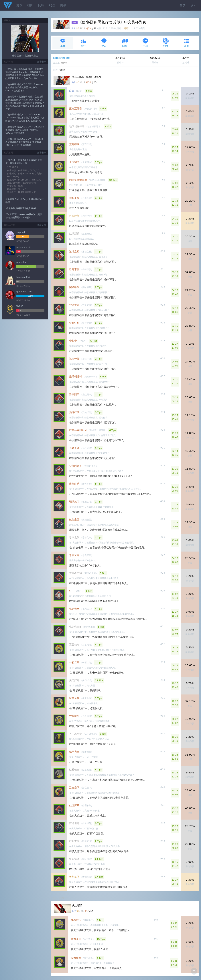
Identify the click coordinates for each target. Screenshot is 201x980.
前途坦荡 (74, 823)
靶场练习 (74, 502)
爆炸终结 (74, 484)
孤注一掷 (74, 359)
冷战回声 (74, 394)
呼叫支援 (74, 841)
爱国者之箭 (76, 573)
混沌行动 (74, 412)
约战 (52, 5)
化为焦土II (75, 627)
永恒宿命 (74, 162)
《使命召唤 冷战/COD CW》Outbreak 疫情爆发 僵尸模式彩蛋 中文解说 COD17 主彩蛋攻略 (25, 130)
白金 (72, 91)
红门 (72, 591)
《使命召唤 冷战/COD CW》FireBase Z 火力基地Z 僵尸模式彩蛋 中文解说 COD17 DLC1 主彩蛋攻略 (24, 142)
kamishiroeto (61, 58)
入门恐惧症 (76, 734)
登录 (182, 5)
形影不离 (74, 198)
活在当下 (74, 787)
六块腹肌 (74, 716)
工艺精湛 (74, 645)
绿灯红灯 (74, 323)
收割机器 (74, 877)
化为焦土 (74, 609)
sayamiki (21, 232)
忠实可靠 (74, 555)
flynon (20, 306)
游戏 (19, 5)
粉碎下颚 (74, 269)
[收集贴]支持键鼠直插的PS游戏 (21, 208)
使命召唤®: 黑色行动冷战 (25, 56)
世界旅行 (76, 920)
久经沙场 (74, 216)
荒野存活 (74, 144)
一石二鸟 (74, 662)
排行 (83, 43)
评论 (104, 43)
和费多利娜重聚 (78, 180)
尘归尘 (73, 341)
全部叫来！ (76, 466)
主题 (145, 43)
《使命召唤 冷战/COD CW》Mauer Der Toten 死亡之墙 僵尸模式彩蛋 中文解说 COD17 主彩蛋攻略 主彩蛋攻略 (25, 118)
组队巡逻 (74, 859)
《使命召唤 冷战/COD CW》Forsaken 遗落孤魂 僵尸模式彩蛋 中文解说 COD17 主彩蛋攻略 (24, 88)
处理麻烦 (74, 805)
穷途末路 (74, 305)
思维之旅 (74, 537)
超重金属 (74, 698)
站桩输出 (74, 770)
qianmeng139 (24, 292)
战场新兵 (74, 234)
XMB (62, 70)
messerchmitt (24, 247)
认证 (193, 5)
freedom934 (23, 277)
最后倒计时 (76, 377)
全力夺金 (76, 939)
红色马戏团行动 (78, 430)
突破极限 (74, 287)
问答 (41, 5)
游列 (187, 43)
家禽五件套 (76, 108)
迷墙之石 (74, 251)
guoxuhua (22, 262)
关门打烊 (74, 680)
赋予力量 (74, 752)
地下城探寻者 (77, 126)
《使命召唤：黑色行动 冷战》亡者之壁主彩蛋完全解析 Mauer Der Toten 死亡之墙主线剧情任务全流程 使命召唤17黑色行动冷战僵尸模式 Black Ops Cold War (25, 103)
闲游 (63, 5)
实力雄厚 (76, 958)
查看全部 (42, 62)
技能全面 (74, 519)
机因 (30, 5)
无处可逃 (74, 448)
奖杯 (63, 43)
